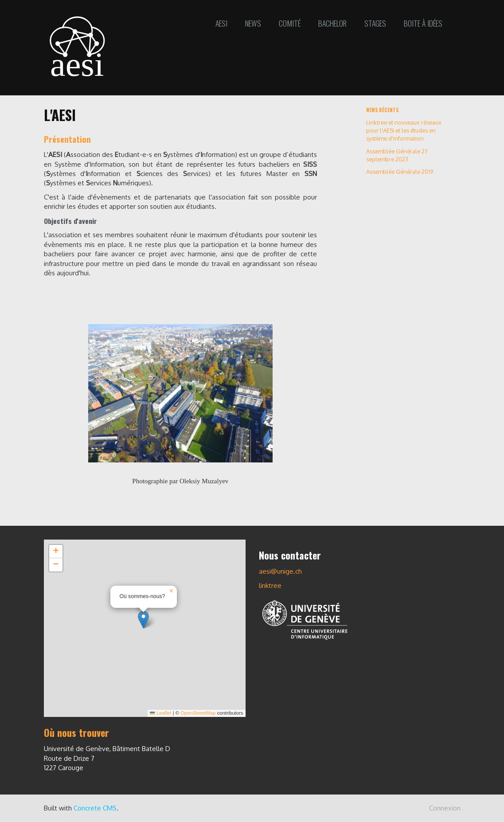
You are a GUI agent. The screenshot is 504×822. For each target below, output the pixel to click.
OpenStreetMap (198, 713)
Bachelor (332, 23)
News (253, 23)
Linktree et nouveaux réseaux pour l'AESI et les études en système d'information (404, 130)
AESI (221, 23)
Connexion (445, 808)
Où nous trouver (76, 732)
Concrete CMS (95, 808)
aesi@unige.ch (280, 571)
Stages (375, 23)
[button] (143, 620)
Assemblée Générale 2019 (400, 172)
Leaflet (160, 713)
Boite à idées (423, 23)
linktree (270, 585)
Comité (290, 23)
